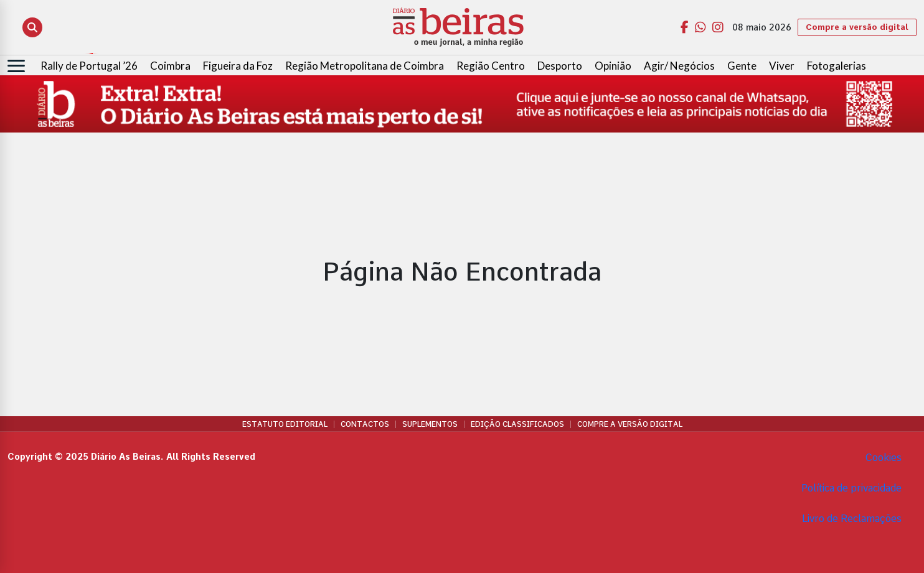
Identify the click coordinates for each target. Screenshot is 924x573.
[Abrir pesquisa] (32, 27)
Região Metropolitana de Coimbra (365, 66)
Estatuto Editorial (285, 424)
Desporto (560, 66)
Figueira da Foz (238, 66)
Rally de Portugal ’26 (89, 66)
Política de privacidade (851, 488)
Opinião (613, 66)
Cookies (883, 458)
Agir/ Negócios (679, 66)
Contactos (365, 424)
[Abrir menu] (16, 66)
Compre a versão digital (857, 27)
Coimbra (170, 66)
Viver (782, 66)
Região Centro (491, 66)
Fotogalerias (837, 66)
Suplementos (430, 424)
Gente (742, 66)
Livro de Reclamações (852, 519)
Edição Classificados (517, 424)
